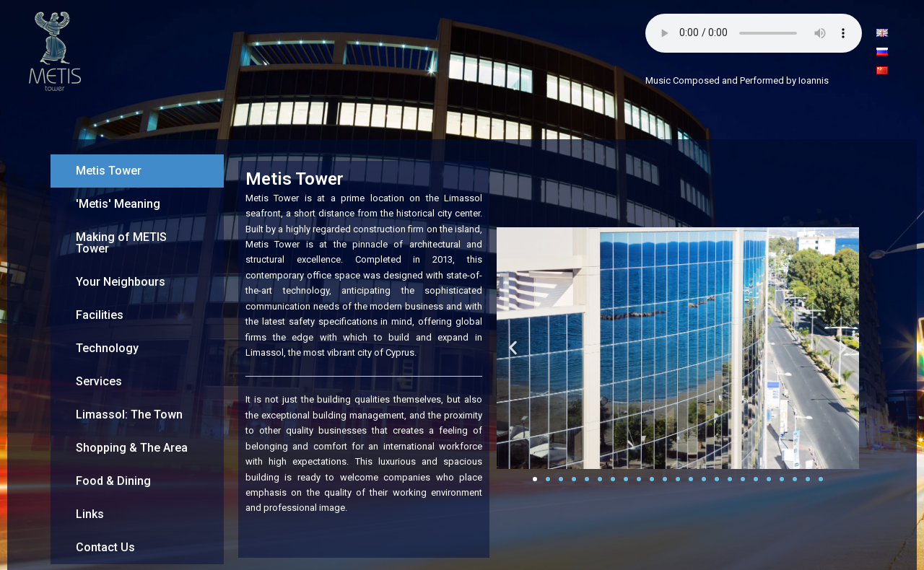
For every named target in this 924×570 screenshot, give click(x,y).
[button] (513, 348)
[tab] (137, 171)
